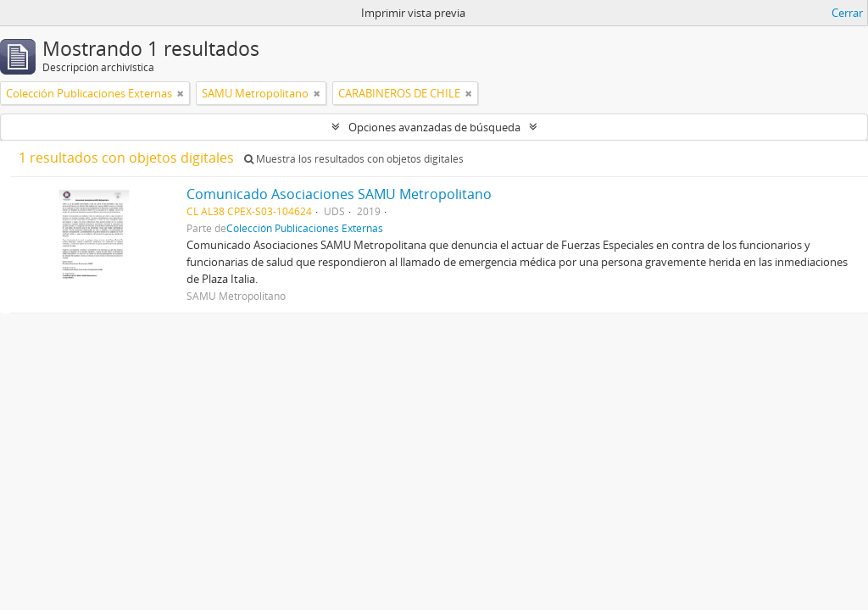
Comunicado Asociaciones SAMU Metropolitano (339, 194)
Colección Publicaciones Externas (305, 228)
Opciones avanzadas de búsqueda (434, 127)
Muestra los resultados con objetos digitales (354, 159)
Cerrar (847, 13)
